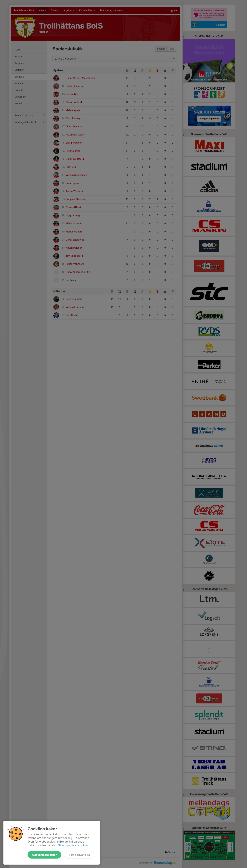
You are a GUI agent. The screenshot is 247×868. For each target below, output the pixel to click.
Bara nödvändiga (79, 855)
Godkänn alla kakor (44, 855)
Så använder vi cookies (73, 845)
